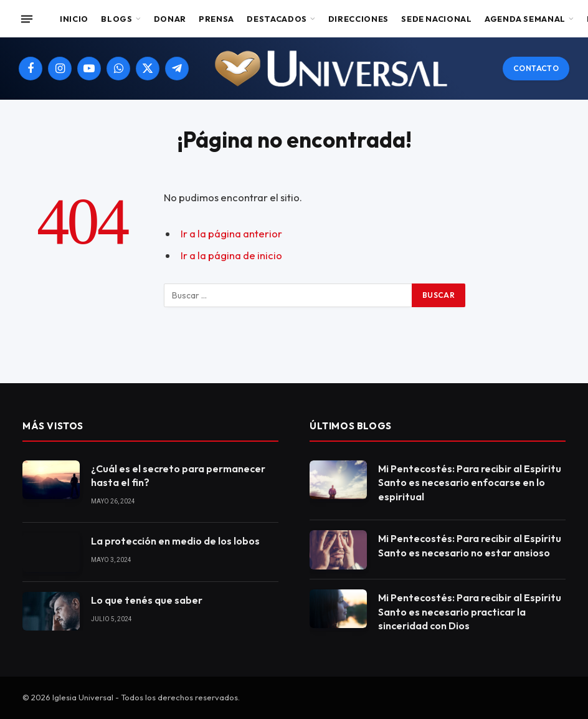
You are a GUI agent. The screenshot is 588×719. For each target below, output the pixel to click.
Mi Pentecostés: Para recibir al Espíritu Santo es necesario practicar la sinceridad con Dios (470, 612)
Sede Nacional (436, 19)
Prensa (216, 19)
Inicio (74, 19)
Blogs (116, 19)
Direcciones (358, 19)
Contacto (536, 68)
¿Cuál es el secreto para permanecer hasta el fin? (178, 476)
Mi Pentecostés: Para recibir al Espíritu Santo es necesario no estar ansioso (470, 545)
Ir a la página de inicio (231, 255)
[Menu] (27, 19)
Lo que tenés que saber (147, 600)
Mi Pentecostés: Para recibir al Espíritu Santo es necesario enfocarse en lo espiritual (470, 483)
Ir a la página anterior (231, 233)
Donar (170, 19)
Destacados (277, 19)
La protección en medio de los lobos (175, 541)
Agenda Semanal (525, 19)
